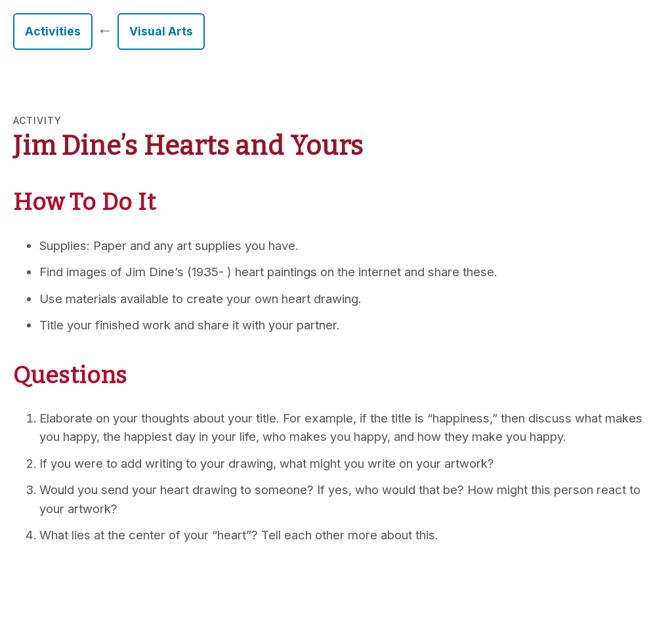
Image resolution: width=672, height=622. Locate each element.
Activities (53, 31)
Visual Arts (161, 31)
